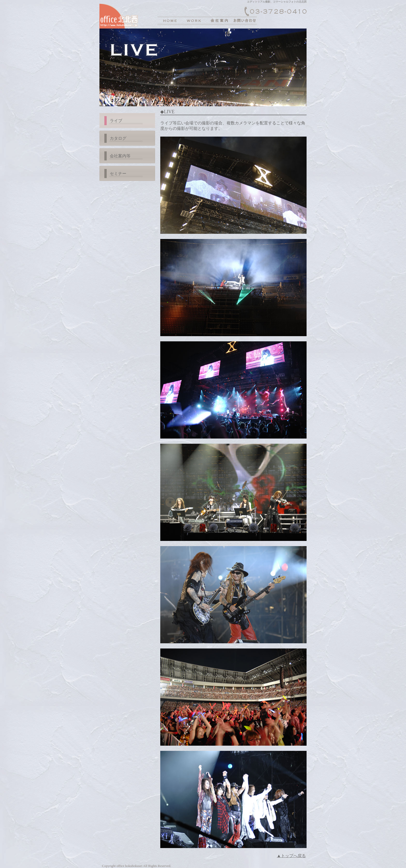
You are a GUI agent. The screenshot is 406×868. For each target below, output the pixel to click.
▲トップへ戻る (291, 856)
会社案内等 (120, 156)
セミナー (118, 174)
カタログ (118, 138)
